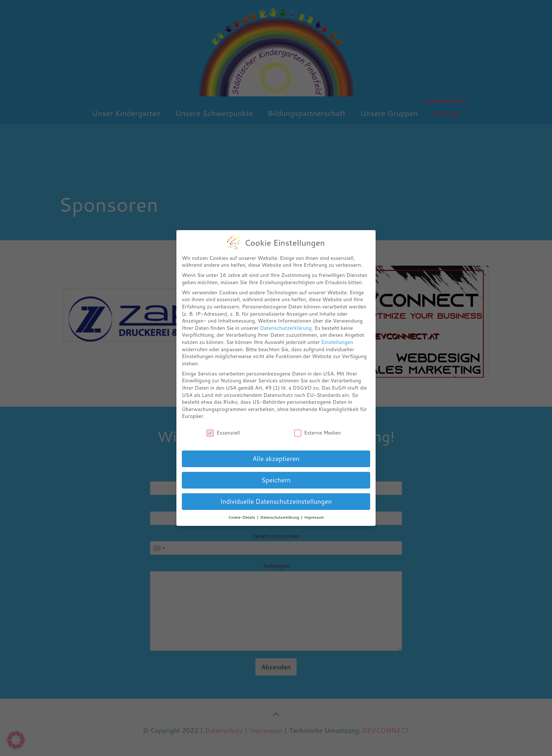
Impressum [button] (314, 517)
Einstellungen (337, 342)
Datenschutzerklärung (286, 328)
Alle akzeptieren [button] (276, 459)
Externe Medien (317, 433)
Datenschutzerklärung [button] (280, 517)
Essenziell (223, 433)
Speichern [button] (276, 480)
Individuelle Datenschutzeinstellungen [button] (276, 501)
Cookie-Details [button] (242, 517)
